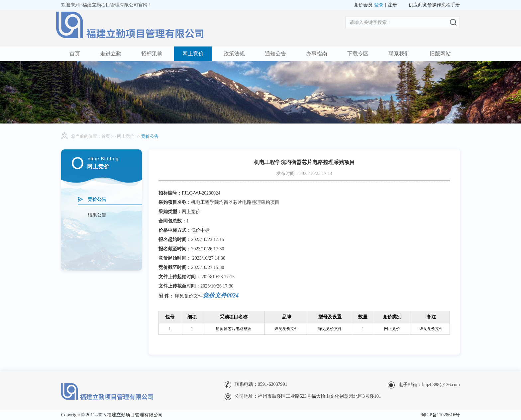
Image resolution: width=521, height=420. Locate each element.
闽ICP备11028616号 (440, 415)
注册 (392, 5)
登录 (379, 5)
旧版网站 (440, 54)
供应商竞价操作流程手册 (434, 5)
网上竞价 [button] (193, 54)
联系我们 (399, 54)
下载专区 (358, 54)
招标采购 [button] (152, 54)
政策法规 (234, 54)
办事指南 (317, 54)
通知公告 (275, 54)
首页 (75, 54)
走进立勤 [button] (111, 54)
